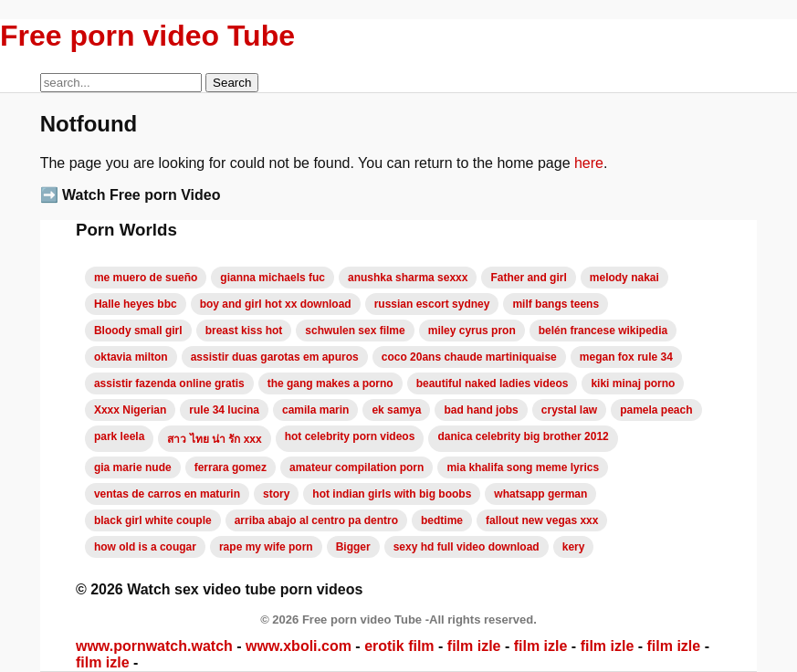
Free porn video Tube (147, 36)
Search (232, 83)
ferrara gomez (231, 467)
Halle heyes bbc (136, 304)
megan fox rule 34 (626, 357)
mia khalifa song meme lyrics (523, 467)
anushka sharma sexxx (408, 278)
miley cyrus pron (472, 331)
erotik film (399, 646)
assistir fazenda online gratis (169, 383)
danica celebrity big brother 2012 (523, 436)
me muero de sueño (146, 278)
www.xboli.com (299, 646)
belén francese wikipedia (603, 331)
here (589, 163)
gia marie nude (133, 467)
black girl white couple (153, 520)
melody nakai (624, 278)
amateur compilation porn (357, 467)
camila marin (315, 410)
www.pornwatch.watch (154, 646)
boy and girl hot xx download (276, 304)
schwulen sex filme (355, 331)
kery (574, 547)
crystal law (569, 410)
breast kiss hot (244, 331)
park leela (119, 436)
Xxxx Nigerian (130, 410)
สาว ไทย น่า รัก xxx (214, 439)
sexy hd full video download (467, 547)
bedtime (442, 520)
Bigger (353, 547)
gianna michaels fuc (273, 278)
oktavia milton (131, 357)
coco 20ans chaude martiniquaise (469, 357)
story (276, 494)
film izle (474, 646)
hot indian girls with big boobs (392, 494)
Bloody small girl (138, 331)
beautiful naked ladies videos (493, 383)
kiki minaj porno (633, 383)
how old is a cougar (145, 547)
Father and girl (528, 278)
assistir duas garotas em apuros (275, 357)
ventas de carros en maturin (167, 494)
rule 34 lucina (224, 410)
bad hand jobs (481, 410)
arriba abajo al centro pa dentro (316, 520)
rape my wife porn (266, 547)
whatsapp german (540, 494)
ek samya (396, 410)
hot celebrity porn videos (350, 436)
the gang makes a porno (330, 383)
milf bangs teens (556, 304)
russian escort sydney (432, 304)
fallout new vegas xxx (542, 520)
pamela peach (656, 410)
